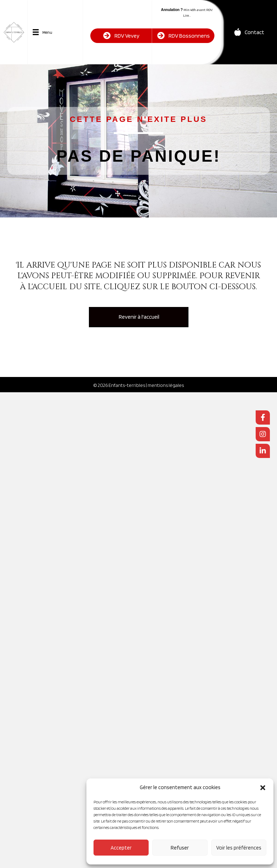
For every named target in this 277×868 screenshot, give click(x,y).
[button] (263, 788)
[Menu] (42, 32)
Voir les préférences (239, 848)
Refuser (180, 848)
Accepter (121, 848)
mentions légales (166, 385)
